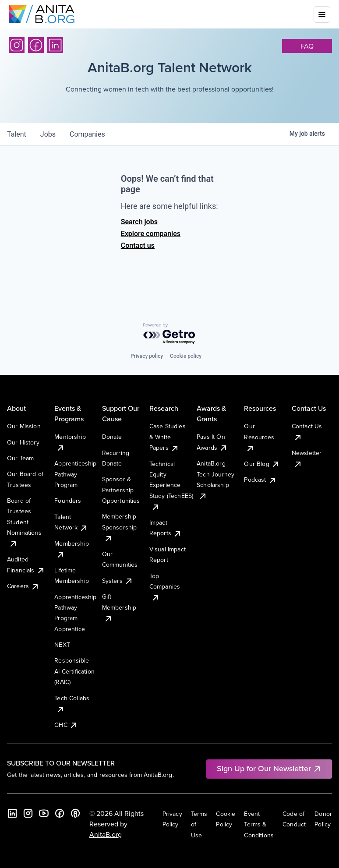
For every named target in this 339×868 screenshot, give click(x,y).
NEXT (62, 645)
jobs (48, 134)
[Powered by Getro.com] (169, 334)
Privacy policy (147, 356)
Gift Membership (119, 607)
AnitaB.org (106, 834)
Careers (23, 586)
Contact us (138, 245)
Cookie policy (186, 356)
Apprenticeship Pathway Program (75, 474)
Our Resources (259, 437)
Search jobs (139, 222)
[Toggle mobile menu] (322, 14)
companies (87, 134)
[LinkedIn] (55, 45)
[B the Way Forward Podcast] (75, 813)
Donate (112, 437)
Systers (118, 581)
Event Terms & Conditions (259, 824)
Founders (68, 501)
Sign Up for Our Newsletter (269, 768)
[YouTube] (44, 813)
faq (307, 46)
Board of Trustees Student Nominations (24, 522)
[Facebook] (36, 45)
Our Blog (262, 464)
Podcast (260, 480)
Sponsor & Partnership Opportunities (121, 490)
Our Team (20, 458)
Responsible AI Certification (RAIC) (74, 671)
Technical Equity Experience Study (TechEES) (171, 485)
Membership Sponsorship (120, 527)
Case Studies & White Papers (168, 437)
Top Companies (165, 587)
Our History (23, 442)
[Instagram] (17, 45)
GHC (66, 725)
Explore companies (151, 234)
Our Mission (24, 426)
